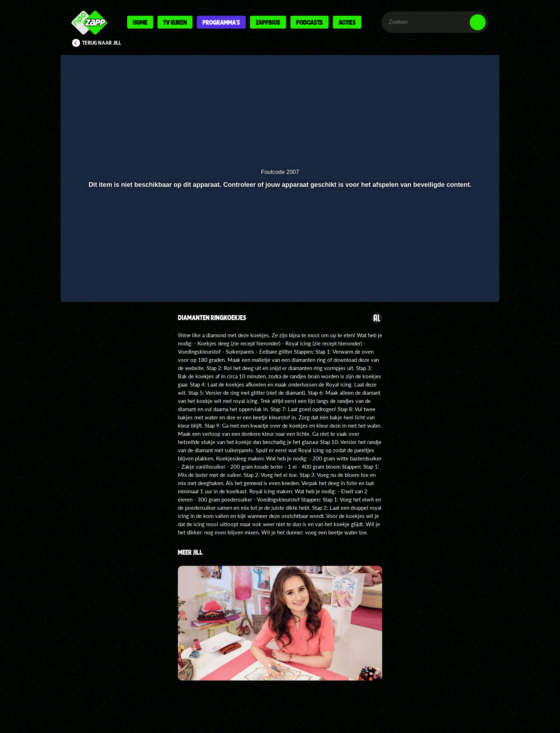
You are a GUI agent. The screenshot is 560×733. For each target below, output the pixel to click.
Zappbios (268, 22)
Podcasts (309, 22)
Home (140, 22)
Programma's (221, 22)
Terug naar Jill (102, 43)
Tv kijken (175, 22)
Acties (347, 22)
